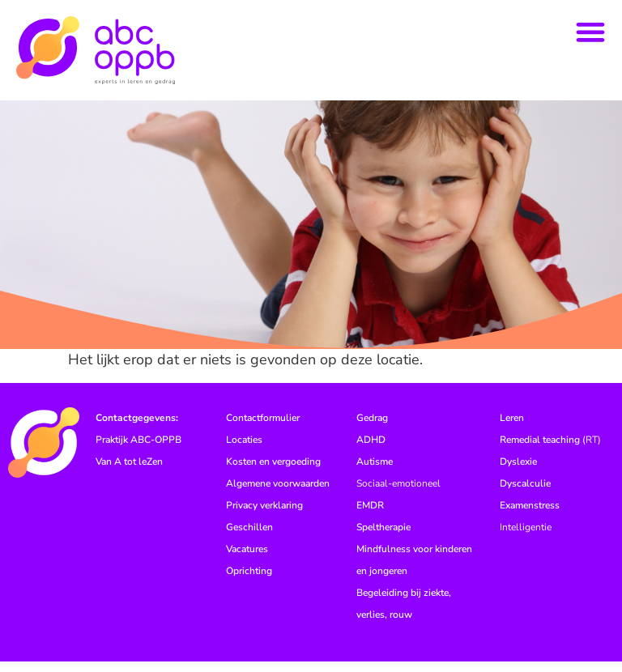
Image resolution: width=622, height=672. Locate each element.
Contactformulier (263, 428)
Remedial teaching (540, 450)
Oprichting (249, 581)
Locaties (244, 450)
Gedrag (372, 428)
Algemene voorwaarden (278, 494)
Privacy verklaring (264, 516)
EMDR (370, 516)
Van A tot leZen (129, 472)
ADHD (371, 450)
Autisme (375, 472)
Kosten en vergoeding (273, 472)
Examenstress (530, 516)
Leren (512, 428)
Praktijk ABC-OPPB (138, 450)
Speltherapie (383, 538)
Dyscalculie (525, 494)
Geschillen (249, 538)
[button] (591, 31)
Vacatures (247, 559)
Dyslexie (518, 472)
